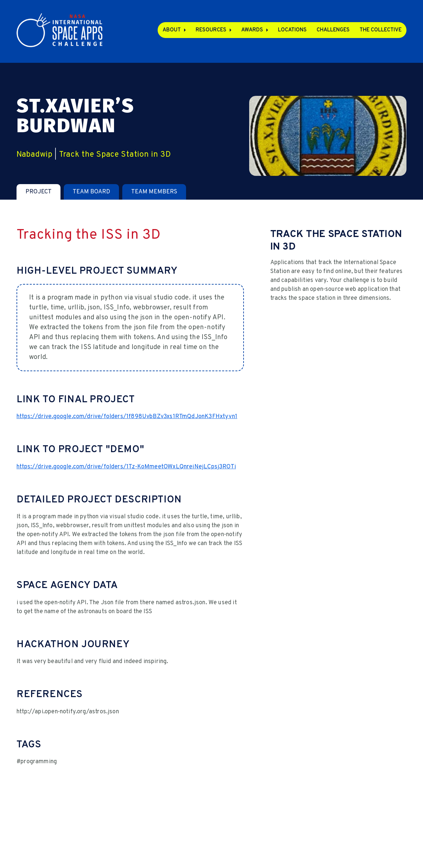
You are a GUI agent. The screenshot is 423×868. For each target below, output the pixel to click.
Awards (252, 30)
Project (38, 192)
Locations (292, 30)
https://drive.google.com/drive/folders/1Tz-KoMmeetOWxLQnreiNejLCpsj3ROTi (126, 467)
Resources (211, 30)
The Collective (381, 30)
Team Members (154, 192)
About (172, 30)
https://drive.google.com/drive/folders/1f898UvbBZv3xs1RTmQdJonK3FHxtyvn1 (127, 417)
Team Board (91, 192)
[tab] (38, 192)
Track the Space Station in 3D (115, 155)
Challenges (333, 30)
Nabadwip (35, 155)
